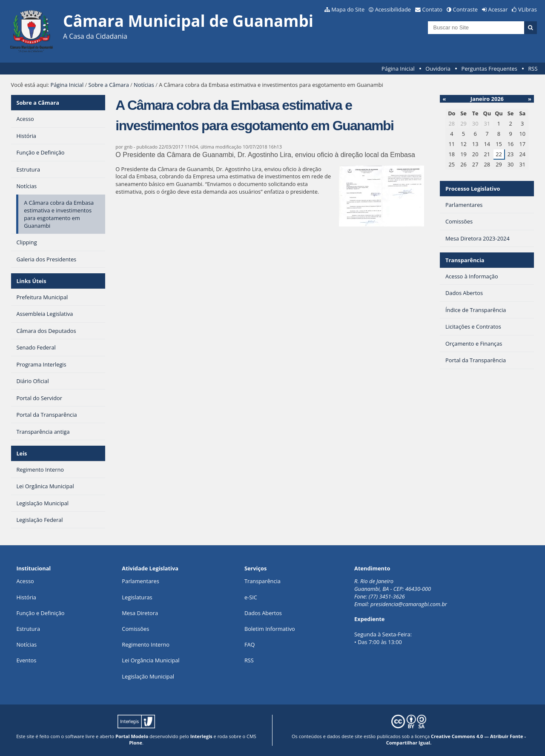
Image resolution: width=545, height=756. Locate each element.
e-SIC (251, 597)
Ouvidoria (438, 69)
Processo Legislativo (473, 189)
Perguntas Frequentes (489, 69)
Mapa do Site (348, 9)
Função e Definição (40, 613)
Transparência (465, 260)
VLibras (528, 9)
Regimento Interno (146, 644)
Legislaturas (137, 597)
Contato (433, 9)
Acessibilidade (393, 9)
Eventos (26, 660)
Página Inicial (398, 69)
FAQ (250, 644)
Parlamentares (140, 581)
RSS (533, 69)
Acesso (25, 581)
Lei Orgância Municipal (151, 660)
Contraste (465, 9)
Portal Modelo (132, 736)
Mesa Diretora (140, 613)
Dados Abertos (263, 613)
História (26, 597)
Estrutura (28, 629)
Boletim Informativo (270, 629)
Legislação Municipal (148, 676)
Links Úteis (31, 281)
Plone (136, 743)
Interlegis (201, 736)
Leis (22, 453)
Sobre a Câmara (109, 85)
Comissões (135, 629)
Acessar (498, 9)
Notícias (144, 85)
